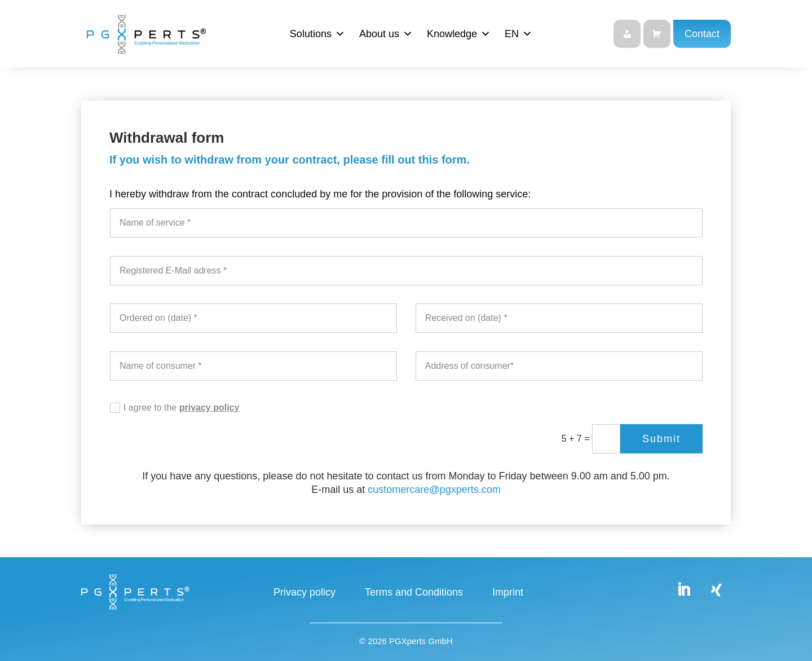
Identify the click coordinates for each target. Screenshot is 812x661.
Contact (702, 34)
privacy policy (209, 407)
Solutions (317, 34)
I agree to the (175, 408)
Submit (661, 439)
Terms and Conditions (414, 593)
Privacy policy (304, 593)
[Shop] (657, 34)
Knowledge (459, 34)
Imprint (508, 593)
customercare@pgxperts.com (434, 490)
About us (386, 34)
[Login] (627, 34)
